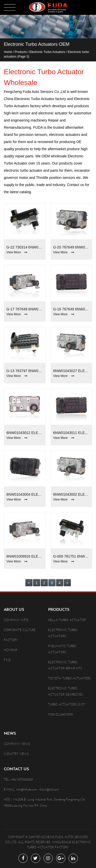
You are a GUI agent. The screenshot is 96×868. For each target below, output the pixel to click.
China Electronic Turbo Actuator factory (35, 99)
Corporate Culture (20, 630)
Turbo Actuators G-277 (67, 704)
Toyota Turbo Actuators (70, 678)
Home (8, 52)
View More (17, 252)
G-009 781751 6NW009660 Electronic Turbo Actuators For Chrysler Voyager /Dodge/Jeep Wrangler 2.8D (72, 556)
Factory (11, 640)
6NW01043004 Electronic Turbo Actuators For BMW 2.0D (25, 494)
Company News (17, 744)
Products (21, 52)
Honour (10, 650)
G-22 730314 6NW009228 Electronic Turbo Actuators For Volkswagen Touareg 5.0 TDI (25, 247)
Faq (7, 660)
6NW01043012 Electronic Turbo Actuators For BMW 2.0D (25, 433)
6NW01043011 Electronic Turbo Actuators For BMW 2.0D (72, 433)
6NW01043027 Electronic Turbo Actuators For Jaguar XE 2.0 (72, 371)
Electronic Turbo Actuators (47, 52)
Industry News (16, 754)
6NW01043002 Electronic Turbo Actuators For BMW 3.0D (72, 494)
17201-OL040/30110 (60, 714)
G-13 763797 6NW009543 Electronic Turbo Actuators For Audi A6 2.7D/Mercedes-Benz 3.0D (25, 371)
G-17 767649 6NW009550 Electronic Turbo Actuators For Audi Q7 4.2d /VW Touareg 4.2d (25, 309)
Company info (16, 620)
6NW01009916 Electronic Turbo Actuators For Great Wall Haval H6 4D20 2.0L (25, 556)
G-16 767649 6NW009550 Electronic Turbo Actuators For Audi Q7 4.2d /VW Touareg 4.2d (72, 309)
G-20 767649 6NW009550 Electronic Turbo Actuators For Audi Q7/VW (72, 247)
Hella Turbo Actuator (67, 620)
